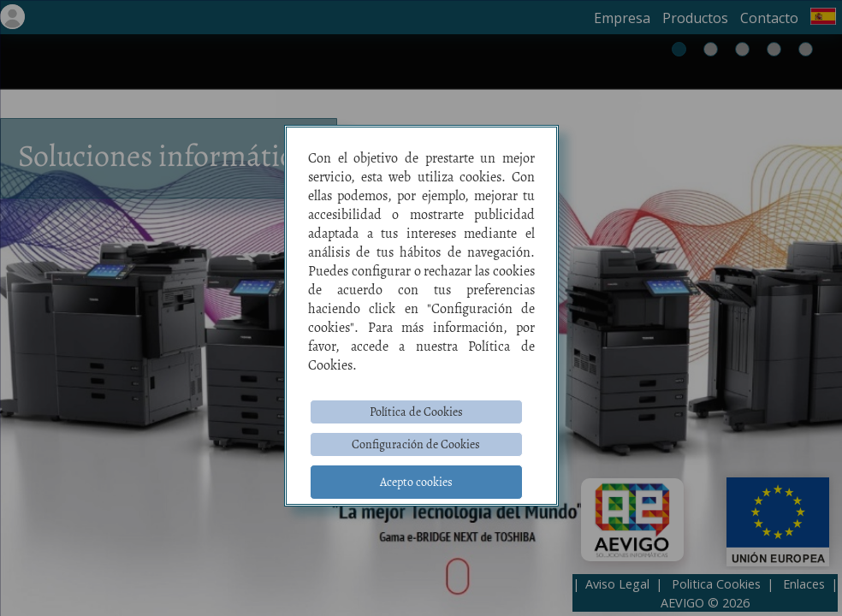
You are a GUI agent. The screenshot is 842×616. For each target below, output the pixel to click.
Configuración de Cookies (416, 444)
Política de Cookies (416, 412)
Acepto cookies (416, 482)
